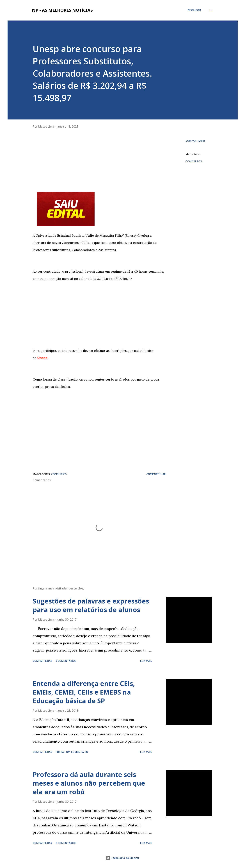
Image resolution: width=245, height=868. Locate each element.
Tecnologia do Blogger (123, 858)
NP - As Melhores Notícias (62, 10)
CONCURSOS (194, 161)
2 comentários (66, 843)
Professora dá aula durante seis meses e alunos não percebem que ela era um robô (89, 783)
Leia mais (146, 661)
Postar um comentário (72, 752)
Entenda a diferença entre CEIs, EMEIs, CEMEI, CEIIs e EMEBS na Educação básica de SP (84, 692)
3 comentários (66, 661)
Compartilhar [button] (195, 141)
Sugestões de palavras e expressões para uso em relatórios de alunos (91, 605)
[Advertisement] (99, 163)
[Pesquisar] (194, 10)
